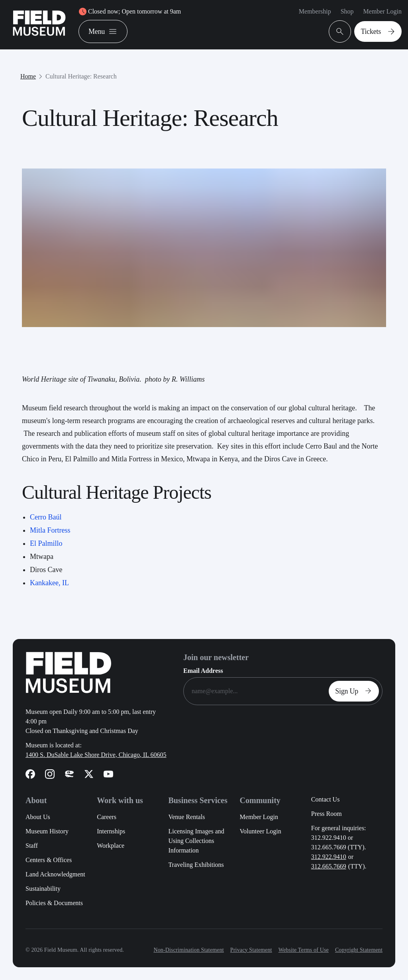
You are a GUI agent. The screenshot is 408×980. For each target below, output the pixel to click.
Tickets (380, 31)
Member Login (382, 11)
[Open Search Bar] (340, 31)
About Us (38, 817)
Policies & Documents (54, 903)
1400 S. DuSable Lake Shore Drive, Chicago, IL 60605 (96, 755)
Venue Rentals (186, 817)
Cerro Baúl (46, 517)
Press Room (327, 814)
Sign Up (355, 691)
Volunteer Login (261, 831)
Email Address (203, 671)
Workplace (111, 846)
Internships (111, 831)
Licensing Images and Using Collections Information (196, 841)
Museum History (47, 831)
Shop (347, 11)
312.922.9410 (329, 857)
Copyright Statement (359, 950)
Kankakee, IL (49, 583)
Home (28, 76)
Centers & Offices (49, 860)
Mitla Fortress (50, 530)
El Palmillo (46, 543)
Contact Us (326, 799)
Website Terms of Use (304, 950)
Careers (107, 817)
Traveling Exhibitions (196, 865)
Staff (32, 846)
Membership (315, 11)
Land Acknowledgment (55, 874)
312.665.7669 (329, 866)
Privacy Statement (251, 950)
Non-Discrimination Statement (188, 950)
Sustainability (43, 889)
